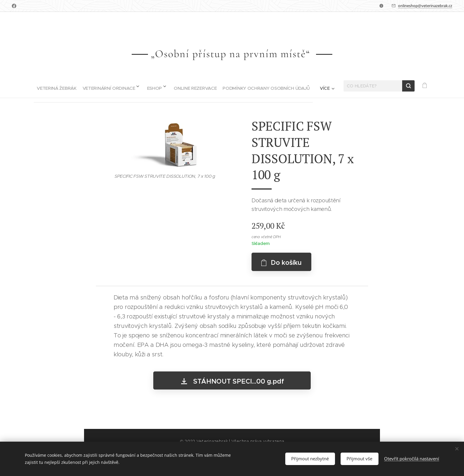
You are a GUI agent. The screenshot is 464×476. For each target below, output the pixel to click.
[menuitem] (42, 86)
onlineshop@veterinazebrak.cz (425, 6)
